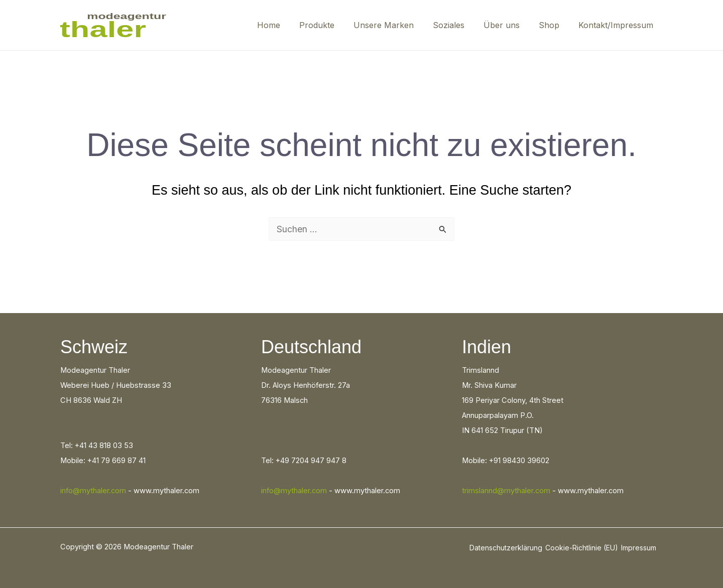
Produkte (333, 25)
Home (288, 25)
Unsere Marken (397, 25)
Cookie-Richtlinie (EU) (582, 548)
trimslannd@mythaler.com (506, 491)
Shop (554, 25)
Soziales (459, 25)
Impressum (639, 548)
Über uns (509, 25)
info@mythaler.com (93, 491)
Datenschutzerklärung (506, 548)
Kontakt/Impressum (617, 25)
